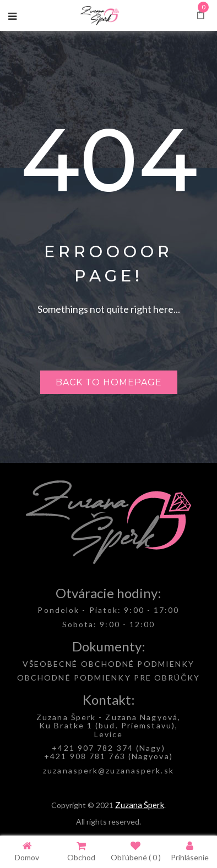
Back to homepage (109, 382)
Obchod (81, 851)
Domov (27, 851)
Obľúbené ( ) (136, 851)
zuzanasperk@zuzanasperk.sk (109, 770)
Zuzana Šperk (140, 805)
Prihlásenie (190, 851)
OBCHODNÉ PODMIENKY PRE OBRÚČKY (109, 678)
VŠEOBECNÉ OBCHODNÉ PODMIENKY (109, 664)
